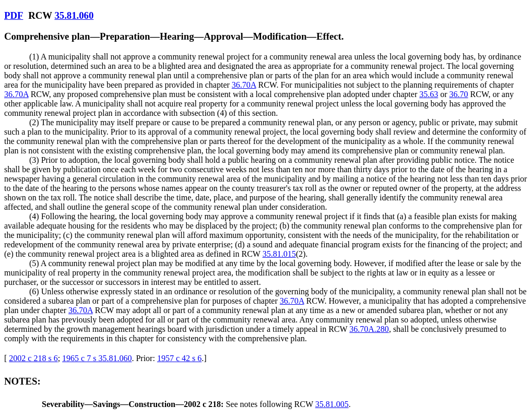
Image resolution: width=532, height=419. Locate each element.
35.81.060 (74, 15)
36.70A (244, 85)
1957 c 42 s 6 (179, 358)
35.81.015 (279, 254)
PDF (14, 15)
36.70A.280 (369, 329)
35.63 (429, 94)
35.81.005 (332, 404)
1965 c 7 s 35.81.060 (97, 358)
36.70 (459, 94)
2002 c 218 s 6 (33, 358)
